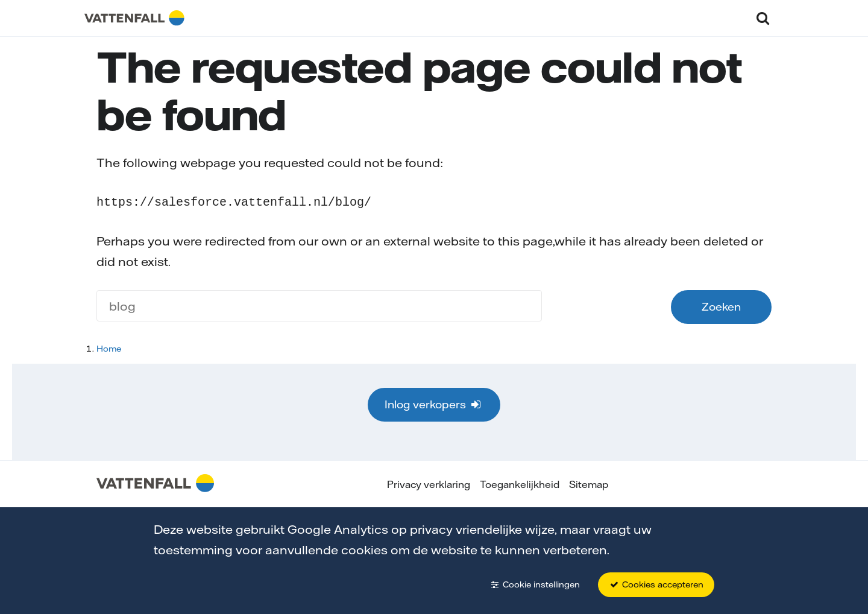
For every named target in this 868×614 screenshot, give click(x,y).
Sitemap (589, 483)
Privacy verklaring (429, 483)
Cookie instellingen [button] (535, 584)
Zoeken (721, 305)
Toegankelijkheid (520, 483)
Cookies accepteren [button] (656, 584)
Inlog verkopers (434, 403)
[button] (763, 18)
